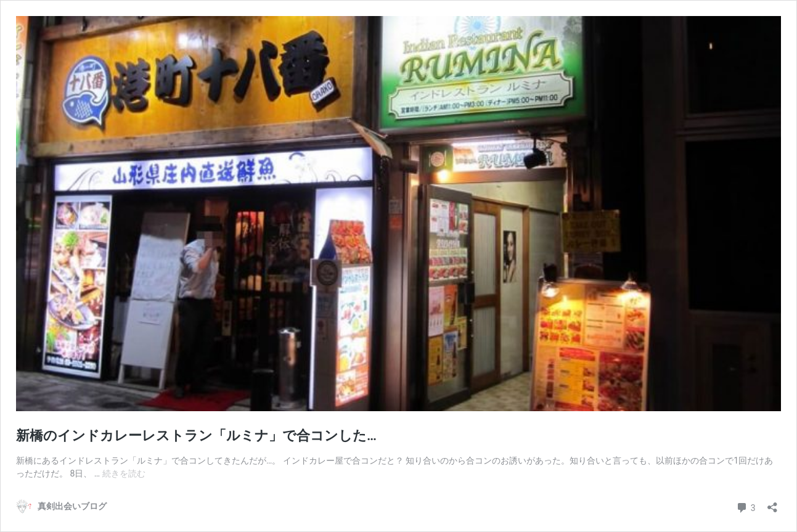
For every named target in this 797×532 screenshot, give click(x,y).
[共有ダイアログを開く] (772, 503)
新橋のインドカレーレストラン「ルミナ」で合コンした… (196, 436)
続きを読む (124, 473)
